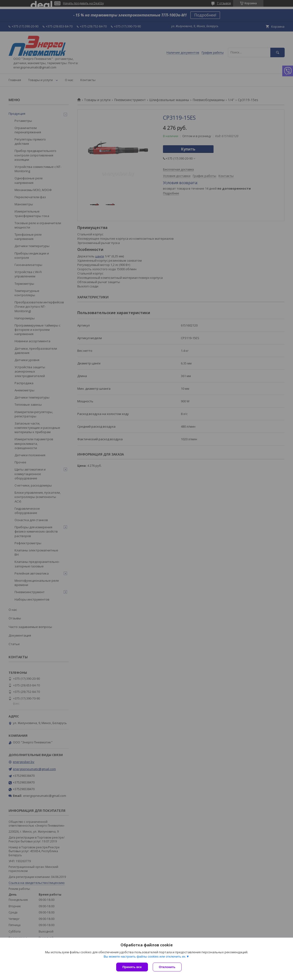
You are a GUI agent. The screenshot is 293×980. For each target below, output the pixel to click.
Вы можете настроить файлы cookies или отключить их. (145, 957)
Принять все (132, 967)
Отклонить (167, 967)
